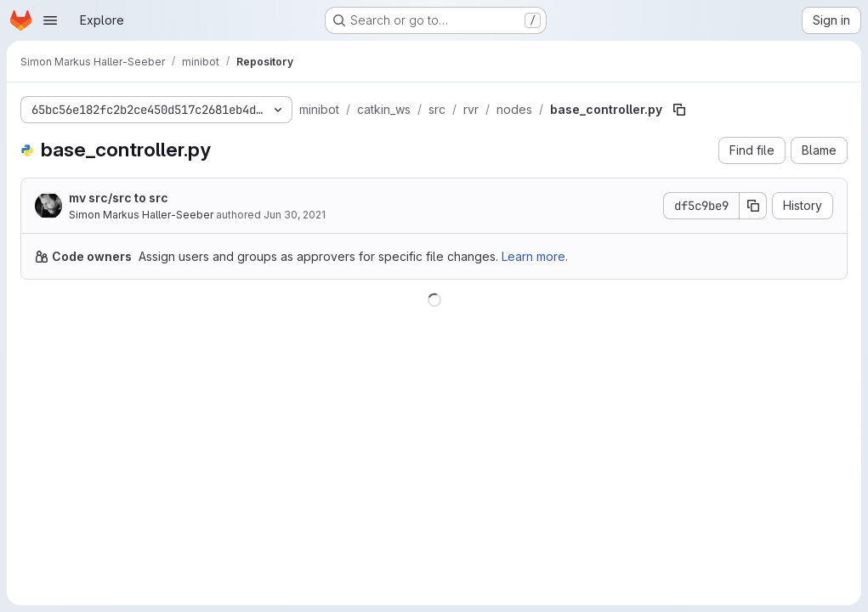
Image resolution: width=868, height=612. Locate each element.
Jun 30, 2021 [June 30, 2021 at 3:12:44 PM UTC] (295, 215)
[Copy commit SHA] (753, 206)
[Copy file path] (679, 110)
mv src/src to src (119, 198)
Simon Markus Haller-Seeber (141, 215)
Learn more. (535, 256)
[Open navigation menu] (50, 20)
